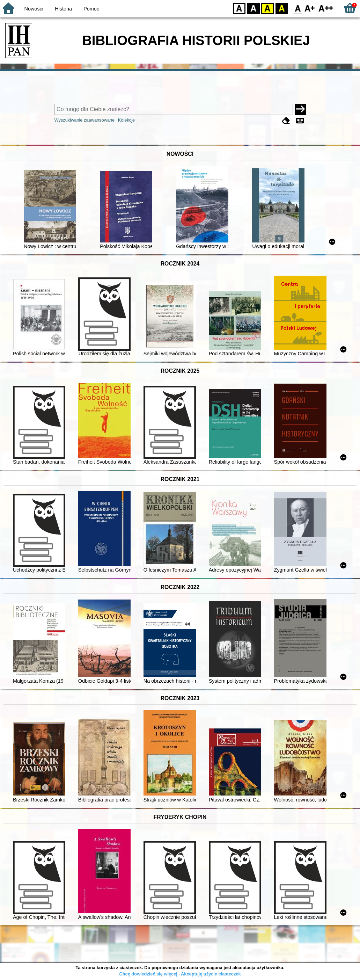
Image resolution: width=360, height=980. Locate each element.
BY (282, 8)
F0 (298, 8)
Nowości (34, 9)
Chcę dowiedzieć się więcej (148, 974)
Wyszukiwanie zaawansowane (85, 120)
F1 (310, 8)
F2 (326, 8)
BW (254, 8)
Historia (63, 9)
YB (267, 8)
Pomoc (91, 9)
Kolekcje (126, 120)
